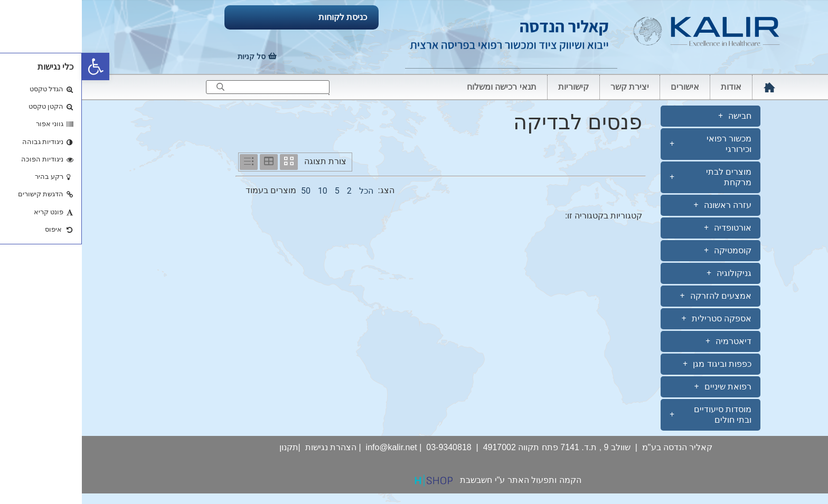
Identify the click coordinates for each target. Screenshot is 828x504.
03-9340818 (367, 447)
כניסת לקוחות (261, 17)
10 (241, 191)
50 (224, 191)
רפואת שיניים (641, 387)
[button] (14, 66)
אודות (649, 87)
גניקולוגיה (647, 273)
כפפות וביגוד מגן (635, 364)
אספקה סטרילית (634, 319)
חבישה (653, 116)
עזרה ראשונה (641, 205)
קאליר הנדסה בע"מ (596, 447)
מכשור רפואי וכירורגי (629, 144)
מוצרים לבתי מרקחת (629, 177)
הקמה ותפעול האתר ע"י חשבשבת (439, 480)
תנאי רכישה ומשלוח (420, 87)
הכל (284, 191)
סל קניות (170, 56)
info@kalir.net (310, 447)
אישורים (603, 87)
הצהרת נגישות (249, 447)
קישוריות (492, 87)
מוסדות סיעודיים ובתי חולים (629, 415)
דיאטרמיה (647, 341)
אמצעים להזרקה (634, 296)
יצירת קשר (548, 87)
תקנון (207, 447)
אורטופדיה (646, 228)
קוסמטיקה (646, 251)
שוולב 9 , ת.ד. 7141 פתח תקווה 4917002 (475, 447)
